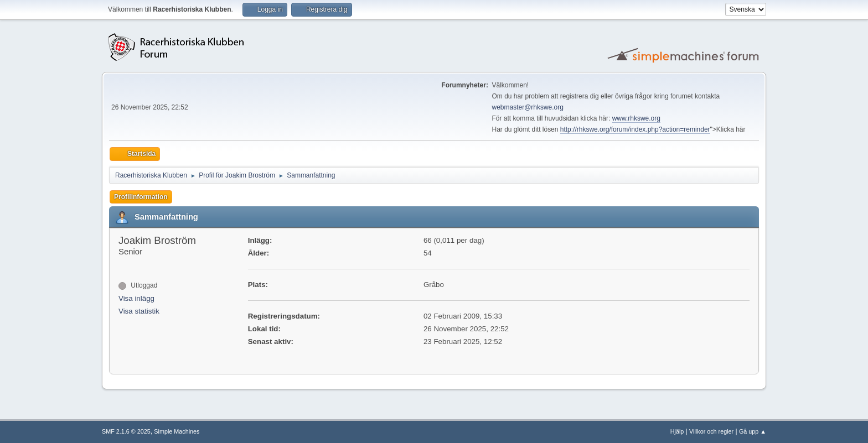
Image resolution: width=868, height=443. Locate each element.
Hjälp (677, 431)
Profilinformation (141, 197)
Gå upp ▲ (753, 431)
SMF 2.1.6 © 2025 (126, 431)
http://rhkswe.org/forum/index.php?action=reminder (635, 129)
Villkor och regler (711, 431)
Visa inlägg (136, 298)
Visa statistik (139, 311)
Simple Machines (177, 431)
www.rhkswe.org (636, 118)
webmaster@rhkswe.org (528, 107)
